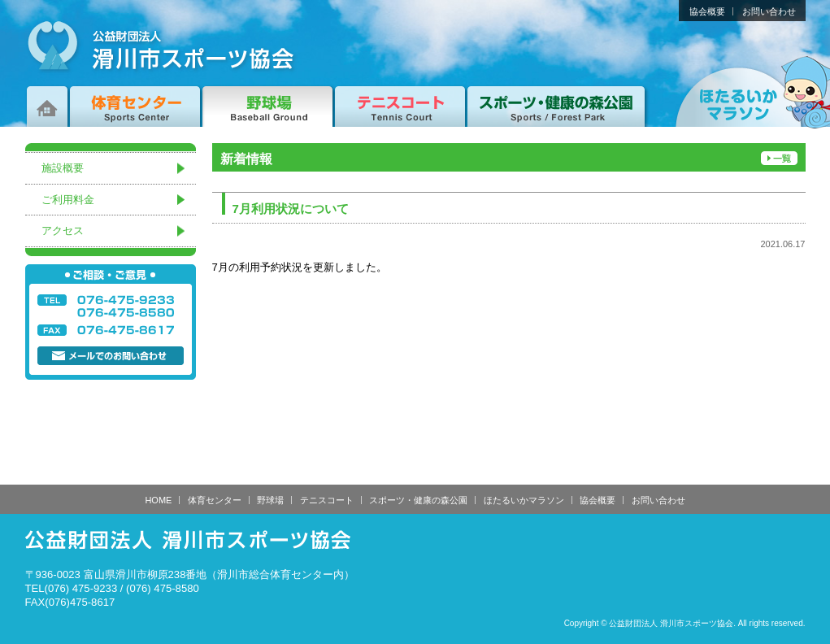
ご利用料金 (68, 200)
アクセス (63, 231)
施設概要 (63, 168)
